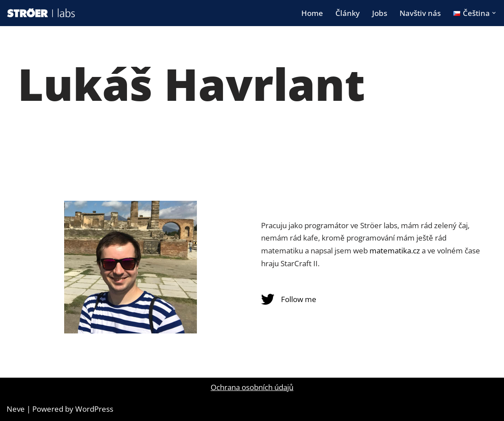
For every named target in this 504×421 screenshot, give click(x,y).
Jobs (380, 13)
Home (312, 13)
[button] (494, 13)
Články (348, 13)
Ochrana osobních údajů (252, 387)
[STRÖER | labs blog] (41, 13)
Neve (16, 409)
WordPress (94, 409)
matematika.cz (395, 251)
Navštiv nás (420, 13)
